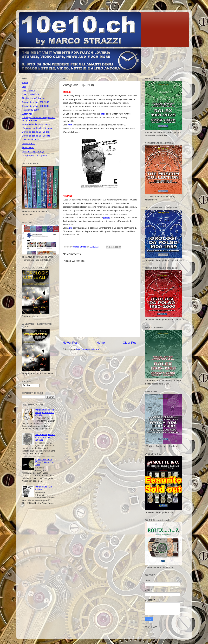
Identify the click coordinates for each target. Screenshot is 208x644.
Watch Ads (27, 114)
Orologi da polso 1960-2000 (36, 106)
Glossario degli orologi (33, 151)
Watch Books (28, 90)
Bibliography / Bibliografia (34, 155)
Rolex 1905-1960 (30, 110)
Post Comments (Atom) (87, 349)
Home (101, 343)
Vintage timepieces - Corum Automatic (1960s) (45, 437)
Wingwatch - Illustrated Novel (36, 124)
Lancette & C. (29, 144)
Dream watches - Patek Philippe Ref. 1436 (45, 462)
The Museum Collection (33, 98)
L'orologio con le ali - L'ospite (36, 136)
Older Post (130, 343)
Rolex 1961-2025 (30, 94)
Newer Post (71, 343)
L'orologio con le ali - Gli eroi (36, 132)
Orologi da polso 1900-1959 (36, 102)
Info (24, 86)
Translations (28, 147)
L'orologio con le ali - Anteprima (37, 128)
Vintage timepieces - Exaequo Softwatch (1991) (45, 412)
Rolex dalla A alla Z (31, 140)
